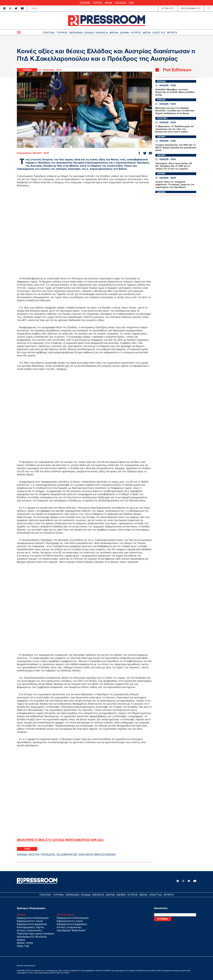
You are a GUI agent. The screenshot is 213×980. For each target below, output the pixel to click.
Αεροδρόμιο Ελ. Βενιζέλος (32, 937)
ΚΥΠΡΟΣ (136, 33)
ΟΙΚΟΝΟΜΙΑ (76, 33)
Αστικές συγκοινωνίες (29, 930)
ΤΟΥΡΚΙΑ (97, 3)
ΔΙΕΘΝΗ (125, 33)
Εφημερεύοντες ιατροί (30, 921)
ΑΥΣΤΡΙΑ (35, 854)
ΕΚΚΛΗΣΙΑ (120, 3)
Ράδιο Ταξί (23, 946)
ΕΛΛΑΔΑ (89, 33)
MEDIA (147, 33)
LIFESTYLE (159, 33)
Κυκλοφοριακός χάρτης (30, 927)
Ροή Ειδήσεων (177, 70)
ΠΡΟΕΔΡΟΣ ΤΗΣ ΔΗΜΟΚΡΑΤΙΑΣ (60, 854)
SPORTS (172, 33)
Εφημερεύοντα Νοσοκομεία (33, 918)
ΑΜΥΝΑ (108, 3)
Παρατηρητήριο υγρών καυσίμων (35, 934)
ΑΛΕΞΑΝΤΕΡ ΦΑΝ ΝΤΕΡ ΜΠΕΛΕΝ (98, 854)
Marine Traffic (25, 943)
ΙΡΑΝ (131, 3)
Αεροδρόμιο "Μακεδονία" (71, 930)
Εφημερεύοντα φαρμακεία (32, 924)
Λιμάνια (21, 940)
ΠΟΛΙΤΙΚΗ (49, 33)
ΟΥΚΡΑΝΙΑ (85, 3)
